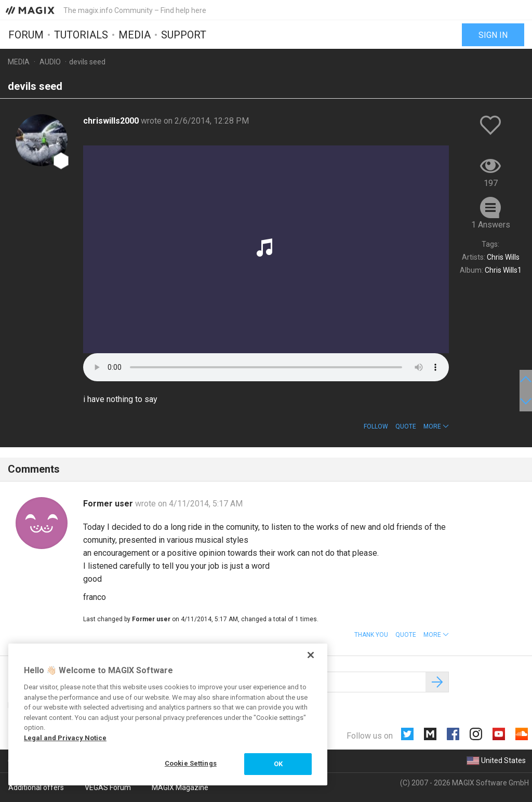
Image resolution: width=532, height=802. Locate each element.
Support (184, 35)
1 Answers (491, 225)
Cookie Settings (191, 763)
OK (278, 764)
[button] (436, 426)
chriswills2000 (112, 121)
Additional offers (36, 787)
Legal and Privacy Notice (65, 738)
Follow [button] (376, 426)
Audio (50, 62)
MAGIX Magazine (180, 787)
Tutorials (81, 35)
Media (135, 35)
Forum (26, 35)
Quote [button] (406, 426)
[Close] (311, 655)
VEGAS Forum (108, 787)
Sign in (493, 35)
